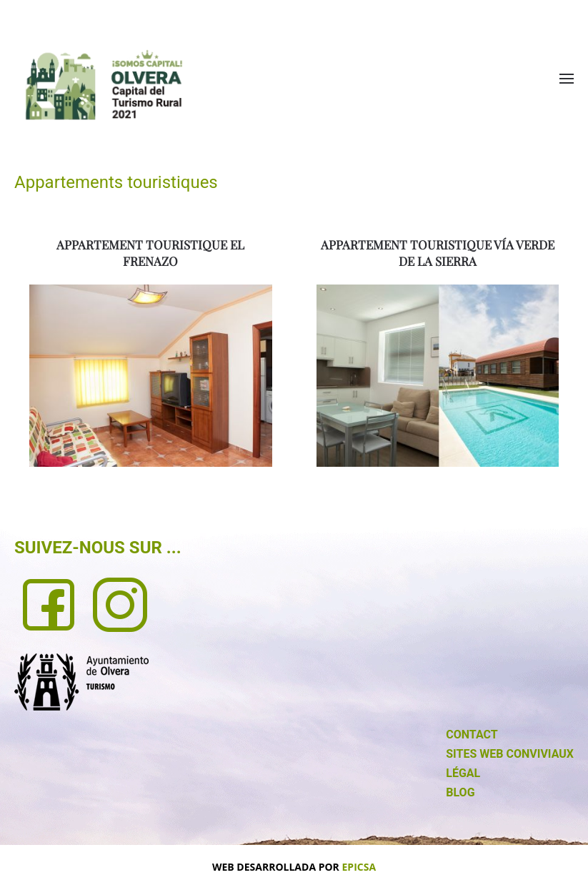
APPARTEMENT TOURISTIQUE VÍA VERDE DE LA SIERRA (438, 253)
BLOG (460, 792)
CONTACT (472, 735)
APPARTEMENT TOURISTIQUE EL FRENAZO (150, 253)
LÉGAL (463, 773)
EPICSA (359, 867)
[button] (567, 79)
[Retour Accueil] (104, 85)
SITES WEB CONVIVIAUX (510, 754)
